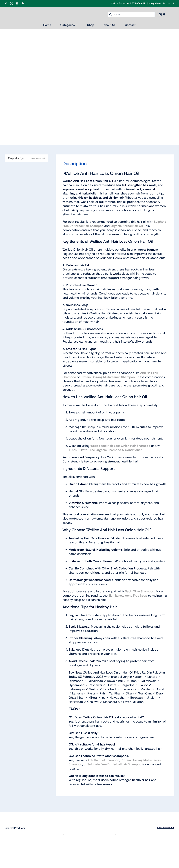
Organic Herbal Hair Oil (127, 226)
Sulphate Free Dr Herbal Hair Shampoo (114, 764)
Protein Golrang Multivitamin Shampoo (108, 377)
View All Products (166, 828)
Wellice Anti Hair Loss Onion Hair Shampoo (120, 446)
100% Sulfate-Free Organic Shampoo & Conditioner (105, 450)
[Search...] (131, 15)
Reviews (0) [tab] (38, 158)
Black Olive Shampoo (139, 591)
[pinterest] (23, 4)
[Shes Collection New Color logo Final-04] (27, 10)
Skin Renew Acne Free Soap (128, 596)
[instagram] (17, 4)
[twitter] (11, 4)
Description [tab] (16, 158)
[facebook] (6, 4)
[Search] (110, 15)
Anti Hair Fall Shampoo (103, 760)
